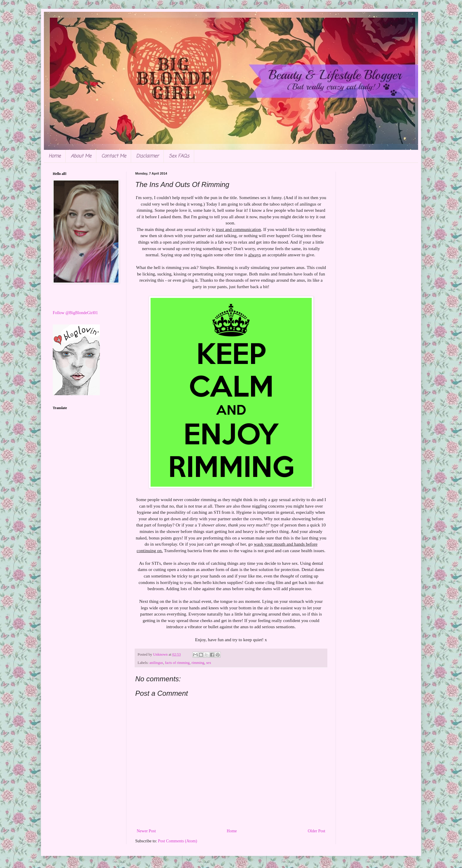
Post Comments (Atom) (178, 841)
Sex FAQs (179, 156)
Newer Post (146, 831)
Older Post (317, 831)
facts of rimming (177, 663)
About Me (81, 156)
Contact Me (114, 156)
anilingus (156, 663)
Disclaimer (147, 156)
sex (209, 663)
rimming (198, 663)
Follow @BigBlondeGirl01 (75, 313)
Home (55, 156)
